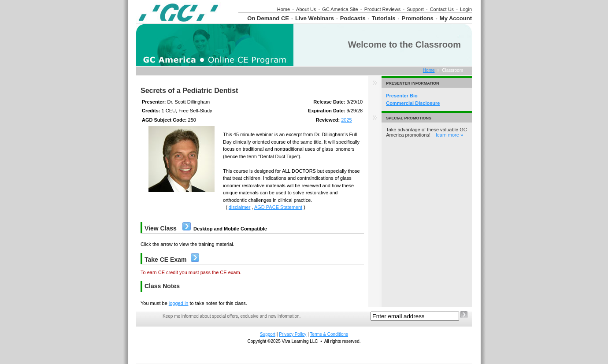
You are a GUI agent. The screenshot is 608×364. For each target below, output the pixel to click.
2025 (346, 120)
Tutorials (384, 18)
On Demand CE (268, 18)
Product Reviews (383, 9)
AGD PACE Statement (278, 207)
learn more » (449, 135)
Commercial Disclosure (413, 103)
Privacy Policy (293, 334)
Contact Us (442, 9)
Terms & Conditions (329, 334)
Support (415, 9)
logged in (179, 303)
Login (466, 9)
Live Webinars (315, 18)
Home (284, 9)
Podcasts (353, 18)
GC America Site (340, 9)
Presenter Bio (402, 96)
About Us (306, 9)
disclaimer (240, 207)
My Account (456, 18)
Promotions (418, 18)
